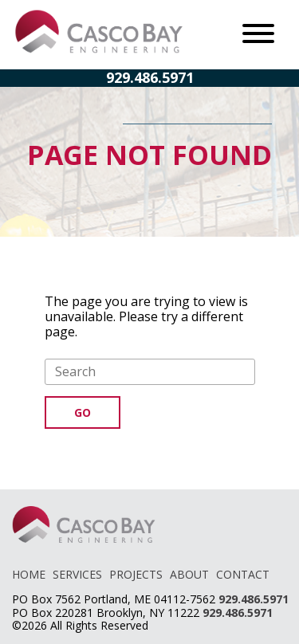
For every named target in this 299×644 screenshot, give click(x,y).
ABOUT (189, 574)
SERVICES (77, 574)
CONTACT (243, 574)
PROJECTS (136, 574)
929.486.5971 (150, 77)
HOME (29, 574)
